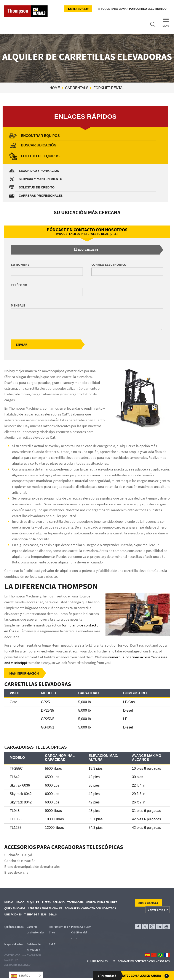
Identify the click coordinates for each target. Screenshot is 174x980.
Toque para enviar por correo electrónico (132, 9)
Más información (24, 674)
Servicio (59, 903)
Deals (53, 915)
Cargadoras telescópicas (40, 747)
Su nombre (20, 265)
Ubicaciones (13, 915)
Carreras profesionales (45, 909)
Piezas (46, 903)
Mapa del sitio (14, 945)
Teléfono (19, 285)
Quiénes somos (15, 909)
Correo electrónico (109, 265)
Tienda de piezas (35, 915)
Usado (20, 903)
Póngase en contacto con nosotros (90, 909)
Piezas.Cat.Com (81, 928)
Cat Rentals (77, 88)
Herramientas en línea (101, 903)
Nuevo (9, 903)
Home (55, 88)
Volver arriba (156, 910)
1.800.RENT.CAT (78, 9)
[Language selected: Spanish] (26, 976)
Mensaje (18, 305)
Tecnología (75, 903)
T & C (52, 945)
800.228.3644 (86, 250)
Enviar (22, 345)
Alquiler (33, 903)
